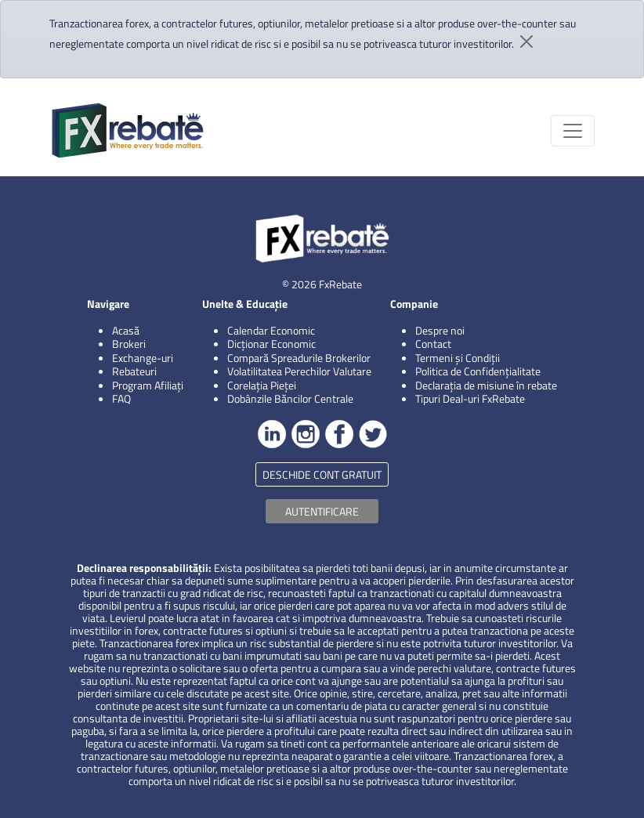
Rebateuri (134, 371)
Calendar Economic (271, 330)
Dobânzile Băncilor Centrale (290, 398)
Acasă (126, 330)
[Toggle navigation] (573, 131)
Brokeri (129, 344)
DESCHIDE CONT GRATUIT (322, 474)
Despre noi (440, 330)
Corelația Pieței (262, 385)
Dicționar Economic (271, 344)
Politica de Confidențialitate (478, 371)
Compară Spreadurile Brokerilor (299, 358)
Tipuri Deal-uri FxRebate (470, 398)
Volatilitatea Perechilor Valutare (299, 371)
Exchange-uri (143, 358)
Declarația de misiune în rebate (486, 385)
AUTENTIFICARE (322, 511)
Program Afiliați (148, 385)
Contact (433, 344)
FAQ (121, 398)
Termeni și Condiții (458, 358)
